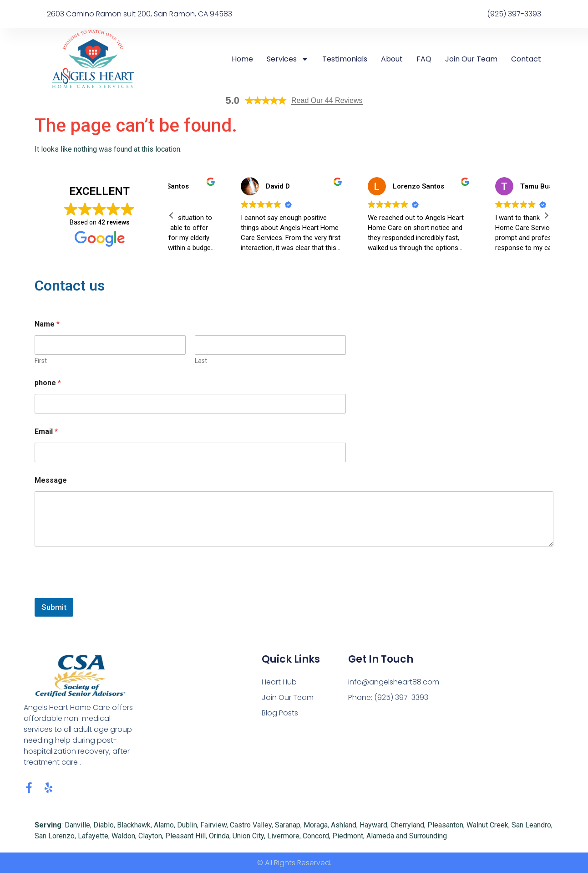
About (392, 59)
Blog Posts (280, 713)
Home (242, 59)
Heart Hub (279, 682)
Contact (526, 59)
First (41, 361)
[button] (546, 215)
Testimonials (345, 59)
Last (201, 361)
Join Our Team (471, 59)
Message (51, 480)
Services (288, 59)
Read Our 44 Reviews (327, 100)
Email (46, 431)
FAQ (424, 59)
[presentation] (104, 592)
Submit (54, 607)
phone (48, 383)
